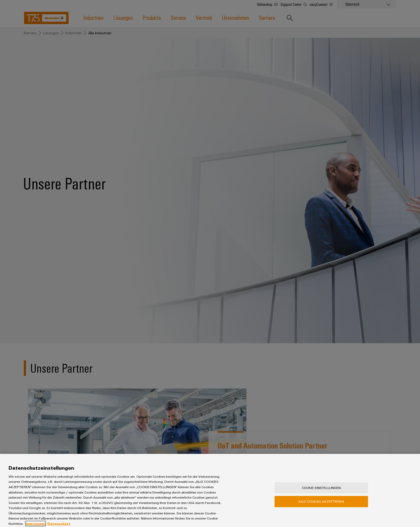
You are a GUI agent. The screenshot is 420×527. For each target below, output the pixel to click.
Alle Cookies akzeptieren (321, 506)
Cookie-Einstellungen (321, 492)
